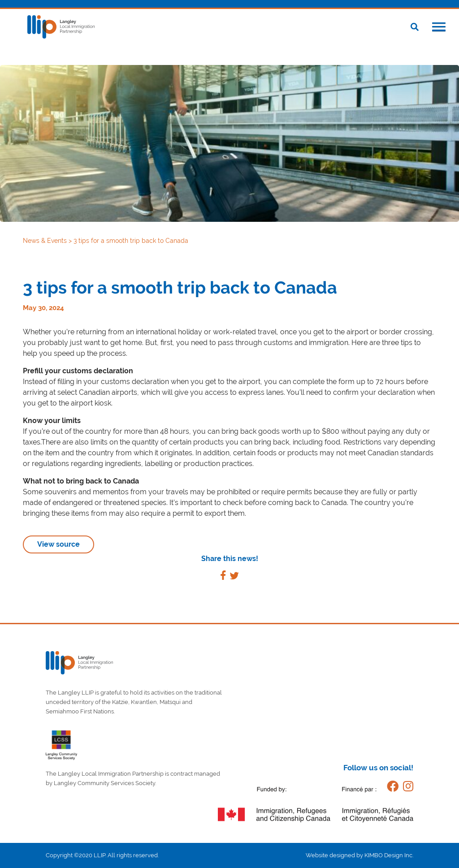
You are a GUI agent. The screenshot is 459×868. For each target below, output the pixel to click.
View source (58, 544)
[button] (439, 28)
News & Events (46, 241)
